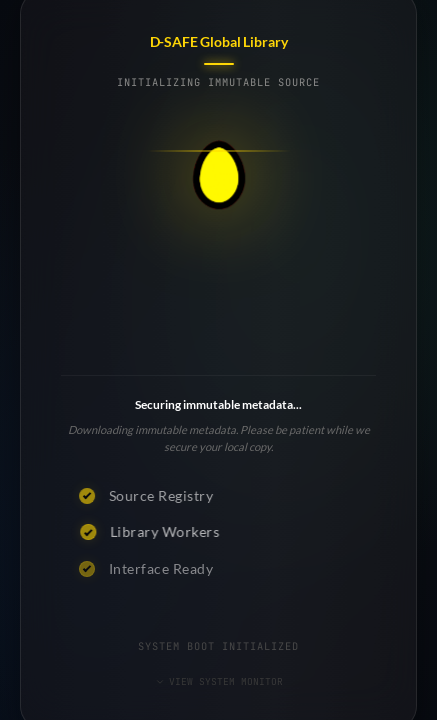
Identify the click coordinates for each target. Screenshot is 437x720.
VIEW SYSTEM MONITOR (219, 681)
